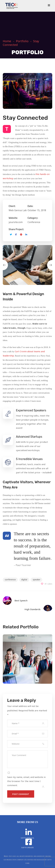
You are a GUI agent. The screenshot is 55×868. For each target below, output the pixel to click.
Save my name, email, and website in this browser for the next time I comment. (26, 781)
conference (10, 580)
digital (24, 580)
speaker (36, 580)
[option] (28, 265)
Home (7, 41)
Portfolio (22, 41)
